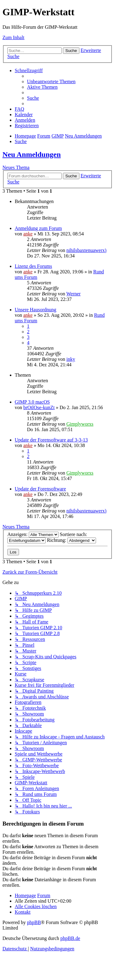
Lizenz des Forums (33, 266)
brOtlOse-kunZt (39, 407)
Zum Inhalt (13, 37)
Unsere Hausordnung (36, 310)
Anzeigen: (33, 534)
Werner (73, 294)
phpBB (34, 922)
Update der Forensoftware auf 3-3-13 (51, 440)
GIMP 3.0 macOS (32, 402)
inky (71, 359)
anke (28, 234)
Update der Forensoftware (40, 489)
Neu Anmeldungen (32, 154)
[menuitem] (51, 81)
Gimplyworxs (80, 424)
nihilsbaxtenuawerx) (86, 250)
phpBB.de (70, 938)
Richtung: (71, 540)
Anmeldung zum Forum (38, 228)
